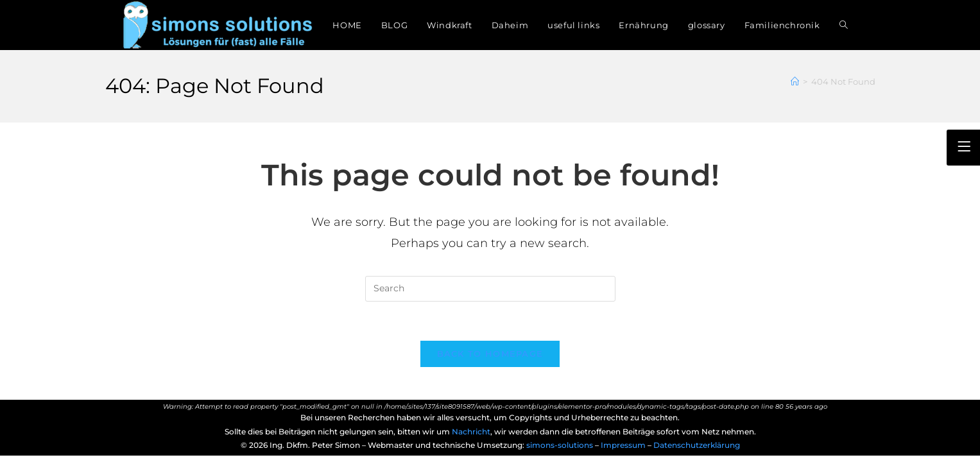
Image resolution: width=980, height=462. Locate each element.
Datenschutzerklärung (697, 445)
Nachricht (471, 432)
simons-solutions (560, 445)
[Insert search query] (490, 289)
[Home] (795, 81)
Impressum (624, 445)
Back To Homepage (490, 354)
